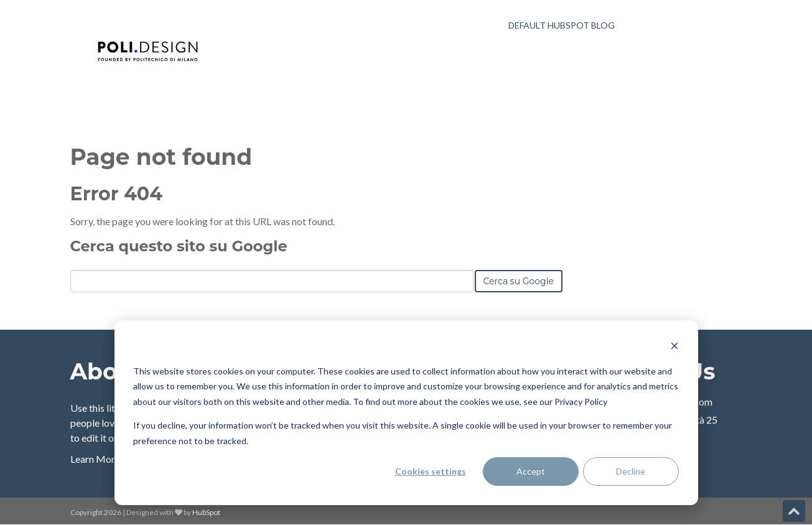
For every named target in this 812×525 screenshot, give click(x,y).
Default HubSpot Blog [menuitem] (562, 25)
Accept (531, 471)
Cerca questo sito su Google (179, 246)
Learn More (95, 459)
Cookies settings (431, 471)
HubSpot (206, 512)
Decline (631, 471)
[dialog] (406, 413)
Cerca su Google (519, 281)
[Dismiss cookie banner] (674, 347)
